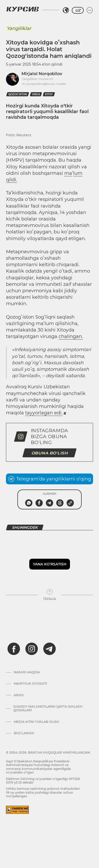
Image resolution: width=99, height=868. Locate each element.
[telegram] (50, 649)
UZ (78, 10)
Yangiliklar (19, 28)
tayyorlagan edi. (44, 413)
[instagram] (32, 649)
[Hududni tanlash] (66, 10)
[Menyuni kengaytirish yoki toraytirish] (90, 10)
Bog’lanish (24, 733)
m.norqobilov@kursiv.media (44, 84)
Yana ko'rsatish (50, 564)
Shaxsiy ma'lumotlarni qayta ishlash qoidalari (48, 708)
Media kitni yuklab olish (36, 722)
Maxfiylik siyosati (30, 684)
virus (36, 94)
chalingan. (71, 336)
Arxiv (19, 695)
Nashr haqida (27, 672)
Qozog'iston (18, 94)
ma (68, 173)
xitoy (49, 94)
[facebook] (14, 649)
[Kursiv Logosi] (23, 9)
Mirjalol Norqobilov (42, 74)
